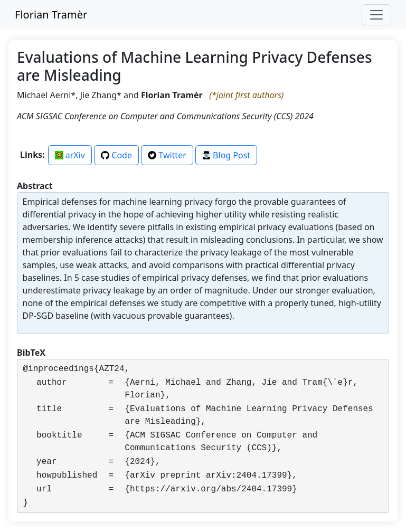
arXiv (70, 155)
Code (116, 155)
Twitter (167, 155)
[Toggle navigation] (376, 15)
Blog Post (226, 155)
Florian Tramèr (51, 15)
